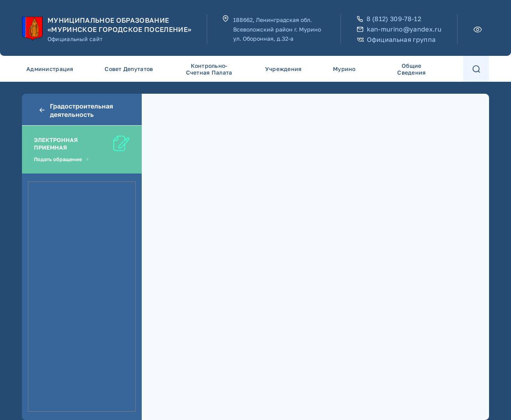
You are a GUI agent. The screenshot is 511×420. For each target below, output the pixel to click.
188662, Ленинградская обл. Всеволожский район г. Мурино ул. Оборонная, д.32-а (277, 29)
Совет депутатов (129, 69)
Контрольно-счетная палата (209, 69)
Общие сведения (411, 69)
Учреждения (283, 69)
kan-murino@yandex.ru (399, 29)
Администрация (50, 69)
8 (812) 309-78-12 (389, 19)
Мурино (344, 69)
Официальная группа (396, 40)
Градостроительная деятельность (75, 110)
